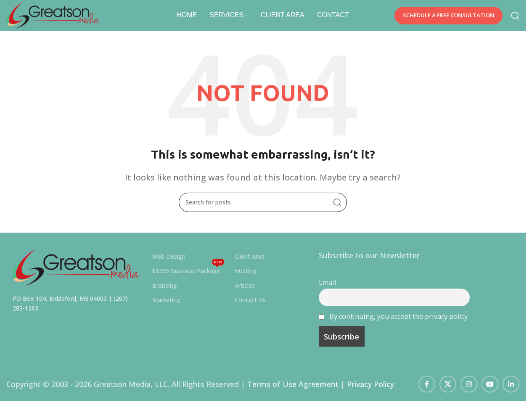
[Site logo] (61, 17)
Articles (245, 290)
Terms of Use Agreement (293, 389)
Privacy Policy (371, 389)
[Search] (515, 18)
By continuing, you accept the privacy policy (398, 321)
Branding (165, 290)
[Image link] (76, 272)
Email (327, 287)
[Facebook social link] (427, 389)
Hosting (246, 276)
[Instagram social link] (469, 389)
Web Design (169, 261)
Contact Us (250, 305)
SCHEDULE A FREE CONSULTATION (449, 18)
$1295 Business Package (188, 274)
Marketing (166, 305)
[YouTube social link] (490, 389)
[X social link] (448, 389)
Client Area (250, 261)
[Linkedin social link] (511, 389)
